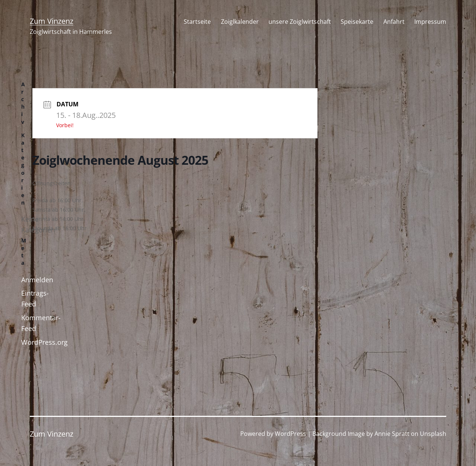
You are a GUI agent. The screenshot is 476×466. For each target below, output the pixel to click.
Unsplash (433, 434)
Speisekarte (357, 22)
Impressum (430, 22)
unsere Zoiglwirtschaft (300, 22)
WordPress (290, 434)
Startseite (197, 22)
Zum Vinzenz (52, 21)
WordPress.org (44, 342)
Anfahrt (394, 22)
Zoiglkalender (240, 22)
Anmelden (37, 280)
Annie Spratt (392, 434)
